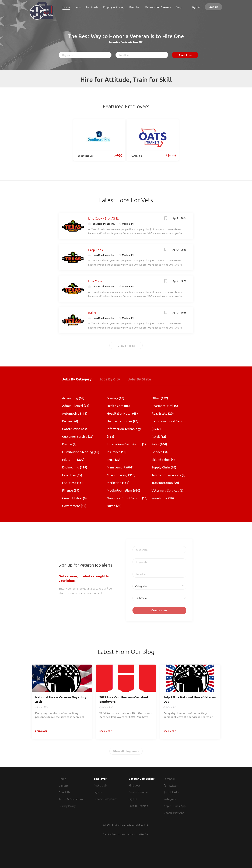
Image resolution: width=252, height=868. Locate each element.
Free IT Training (138, 806)
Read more (41, 731)
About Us (64, 792)
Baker (92, 313)
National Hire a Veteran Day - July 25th (61, 699)
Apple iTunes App (175, 806)
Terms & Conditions (71, 799)
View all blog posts (126, 751)
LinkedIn (174, 792)
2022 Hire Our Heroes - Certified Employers (124, 699)
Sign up (213, 7)
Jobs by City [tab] (110, 379)
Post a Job (100, 785)
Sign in (196, 7)
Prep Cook (96, 250)
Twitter (173, 785)
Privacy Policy (67, 806)
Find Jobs (185, 55)
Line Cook (95, 281)
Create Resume (138, 792)
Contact (63, 785)
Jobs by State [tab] (139, 379)
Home (62, 779)
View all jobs (126, 346)
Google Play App (174, 813)
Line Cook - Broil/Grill (103, 218)
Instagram (170, 799)
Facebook (169, 779)
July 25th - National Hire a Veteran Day (190, 699)
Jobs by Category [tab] (77, 379)
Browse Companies (106, 799)
